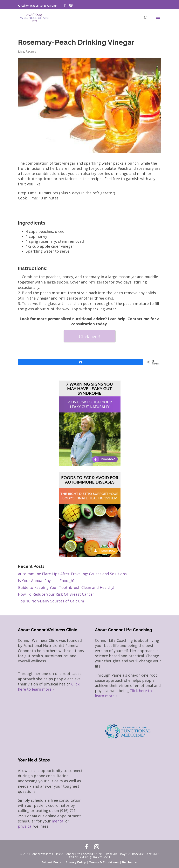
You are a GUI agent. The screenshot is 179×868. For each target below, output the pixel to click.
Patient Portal (52, 862)
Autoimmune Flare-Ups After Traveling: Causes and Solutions (72, 574)
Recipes (31, 51)
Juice (21, 51)
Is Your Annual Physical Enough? (46, 581)
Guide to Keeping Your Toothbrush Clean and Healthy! (66, 587)
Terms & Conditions (104, 862)
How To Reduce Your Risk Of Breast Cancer (56, 594)
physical (25, 826)
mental (58, 821)
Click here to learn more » (49, 687)
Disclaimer (130, 862)
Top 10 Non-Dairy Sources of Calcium (51, 601)
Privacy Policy (76, 862)
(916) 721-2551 (49, 6)
